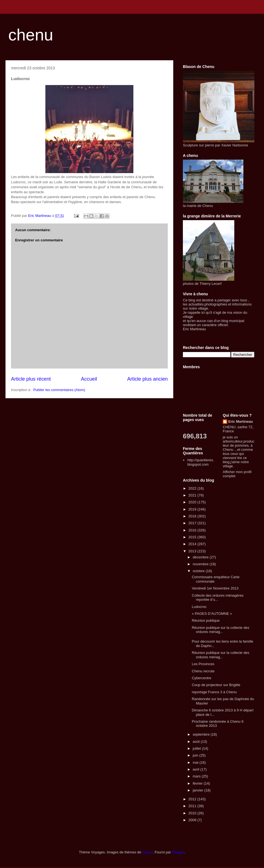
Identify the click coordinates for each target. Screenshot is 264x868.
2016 (193, 530)
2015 (193, 537)
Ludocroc (199, 607)
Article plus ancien (147, 379)
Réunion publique (206, 620)
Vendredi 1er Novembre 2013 (215, 588)
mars (197, 776)
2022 (193, 488)
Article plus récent (31, 379)
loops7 (147, 852)
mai (196, 762)
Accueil (89, 379)
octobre (199, 571)
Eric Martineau (241, 421)
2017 (193, 523)
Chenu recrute (203, 671)
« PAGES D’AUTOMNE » (212, 614)
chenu (31, 35)
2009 (193, 820)
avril (196, 769)
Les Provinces (203, 664)
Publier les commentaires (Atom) (59, 390)
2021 (193, 495)
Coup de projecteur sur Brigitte (216, 685)
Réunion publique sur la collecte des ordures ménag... (220, 630)
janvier (199, 790)
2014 (193, 544)
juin (196, 755)
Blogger (178, 852)
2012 (193, 799)
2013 (193, 551)
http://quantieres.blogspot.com (201, 462)
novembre (201, 564)
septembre (202, 734)
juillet (197, 748)
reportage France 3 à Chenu (214, 692)
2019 (193, 509)
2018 (193, 516)
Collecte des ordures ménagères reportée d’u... (218, 598)
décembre (201, 557)
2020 (193, 502)
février (198, 783)
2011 (193, 806)
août (197, 742)
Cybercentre (201, 678)
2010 (193, 813)
